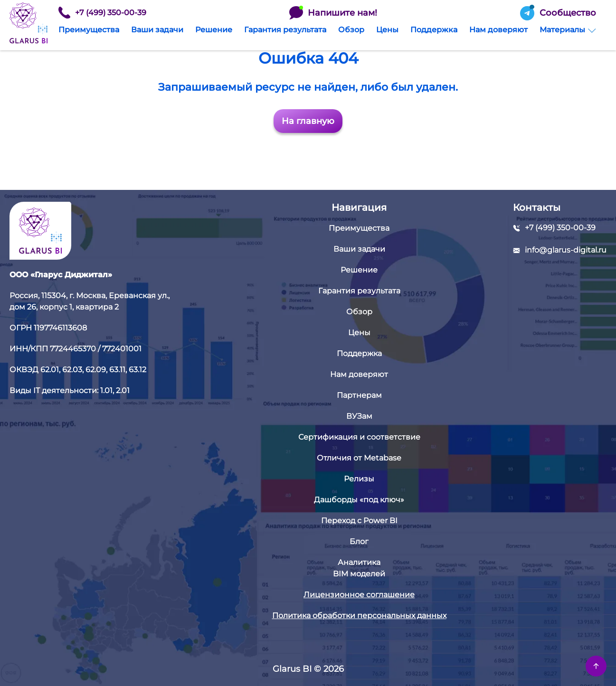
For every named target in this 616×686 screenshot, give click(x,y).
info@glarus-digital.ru (566, 250)
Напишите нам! (333, 13)
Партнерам (359, 395)
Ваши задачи (157, 30)
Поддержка (434, 30)
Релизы (359, 479)
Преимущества (89, 30)
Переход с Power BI (359, 521)
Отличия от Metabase (359, 458)
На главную (308, 121)
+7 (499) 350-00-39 (102, 13)
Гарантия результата (285, 30)
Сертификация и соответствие (359, 437)
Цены (387, 30)
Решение (214, 30)
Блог (359, 541)
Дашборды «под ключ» (359, 500)
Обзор (351, 30)
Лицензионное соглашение (359, 595)
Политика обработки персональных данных (359, 616)
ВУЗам (359, 416)
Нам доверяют (498, 30)
